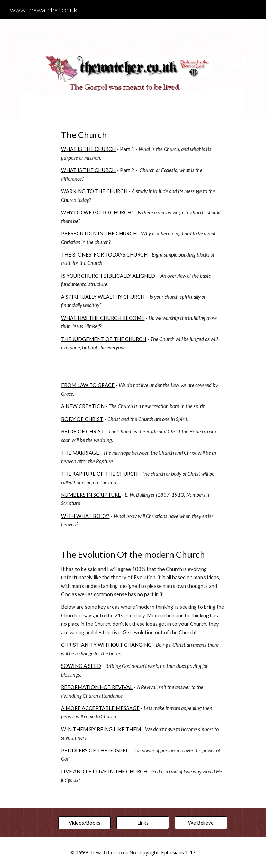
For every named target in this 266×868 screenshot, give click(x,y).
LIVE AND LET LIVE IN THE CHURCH (104, 772)
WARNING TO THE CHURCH (94, 191)
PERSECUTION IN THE (88, 234)
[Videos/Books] (84, 823)
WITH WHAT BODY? (85, 516)
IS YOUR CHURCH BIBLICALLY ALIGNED (108, 276)
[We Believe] (201, 823)
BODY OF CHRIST (82, 419)
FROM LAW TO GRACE (88, 385)
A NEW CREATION (83, 406)
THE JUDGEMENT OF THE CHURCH (104, 339)
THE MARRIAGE (81, 453)
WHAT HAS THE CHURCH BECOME (103, 318)
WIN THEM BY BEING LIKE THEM (101, 729)
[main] (143, 463)
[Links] (143, 823)
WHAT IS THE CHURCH (88, 149)
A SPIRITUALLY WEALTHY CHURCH (103, 297)
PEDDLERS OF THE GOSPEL (95, 750)
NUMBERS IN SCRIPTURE (91, 495)
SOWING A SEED (81, 666)
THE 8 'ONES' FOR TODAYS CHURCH (104, 255)
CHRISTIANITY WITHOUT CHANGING (106, 645)
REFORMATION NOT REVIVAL (97, 687)
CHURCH (126, 234)
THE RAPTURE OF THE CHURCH (99, 474)
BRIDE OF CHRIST (83, 432)
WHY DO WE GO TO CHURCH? (97, 212)
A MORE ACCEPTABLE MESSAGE (100, 708)
